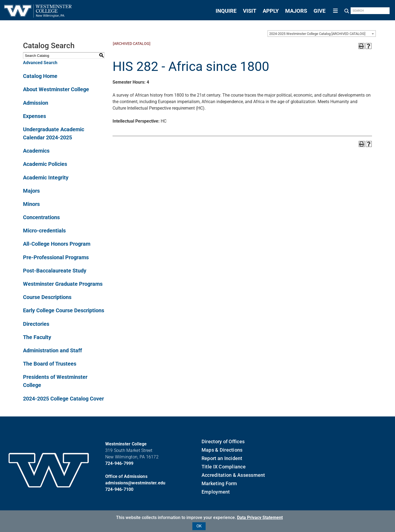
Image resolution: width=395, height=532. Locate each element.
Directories (36, 324)
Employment (216, 492)
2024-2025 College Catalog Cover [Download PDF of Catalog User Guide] (63, 399)
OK (199, 526)
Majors (31, 191)
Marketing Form (219, 483)
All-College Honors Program (57, 244)
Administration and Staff (52, 350)
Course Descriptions (47, 297)
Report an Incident (222, 458)
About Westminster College (56, 89)
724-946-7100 (119, 489)
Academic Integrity (46, 178)
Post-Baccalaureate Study (55, 271)
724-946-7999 (119, 463)
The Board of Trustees (50, 364)
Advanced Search (40, 63)
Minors (31, 204)
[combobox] (322, 34)
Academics (36, 151)
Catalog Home (40, 76)
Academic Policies (45, 164)
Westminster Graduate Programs (63, 284)
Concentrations (41, 217)
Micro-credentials (44, 231)
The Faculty (37, 337)
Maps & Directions (222, 450)
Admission (36, 103)
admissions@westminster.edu (135, 483)
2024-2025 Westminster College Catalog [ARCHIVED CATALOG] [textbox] (317, 34)
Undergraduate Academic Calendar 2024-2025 (54, 133)
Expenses (34, 116)
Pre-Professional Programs (56, 257)
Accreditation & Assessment (233, 475)
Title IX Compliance (224, 467)
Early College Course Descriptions (64, 310)
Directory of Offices (223, 441)
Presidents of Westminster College (55, 381)
